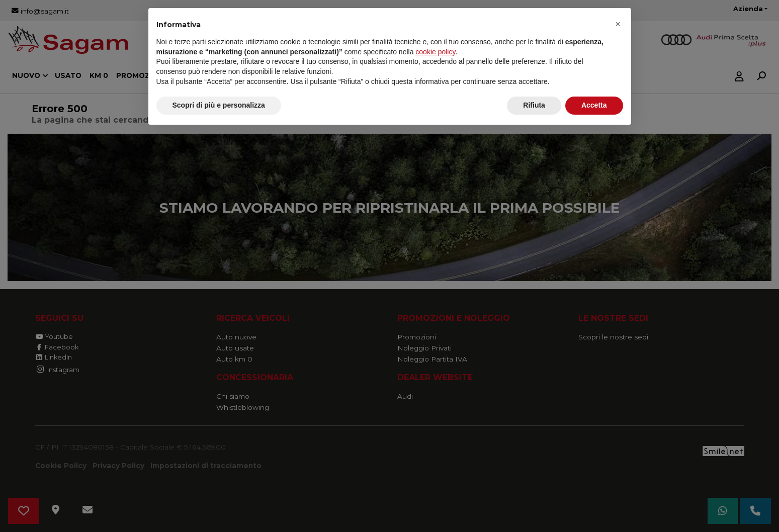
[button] (618, 24)
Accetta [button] (594, 105)
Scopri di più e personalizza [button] (219, 105)
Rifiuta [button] (534, 105)
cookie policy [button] (435, 52)
